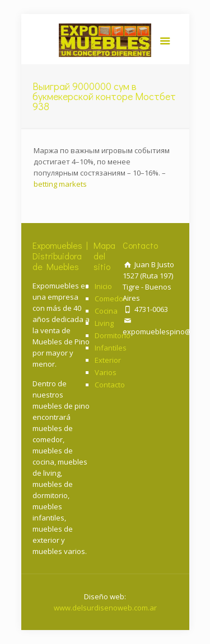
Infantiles (111, 348)
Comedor (110, 299)
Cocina (106, 311)
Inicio (103, 286)
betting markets (60, 184)
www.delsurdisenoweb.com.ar (105, 608)
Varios (106, 372)
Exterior (108, 360)
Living (104, 323)
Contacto (110, 385)
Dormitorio (113, 335)
